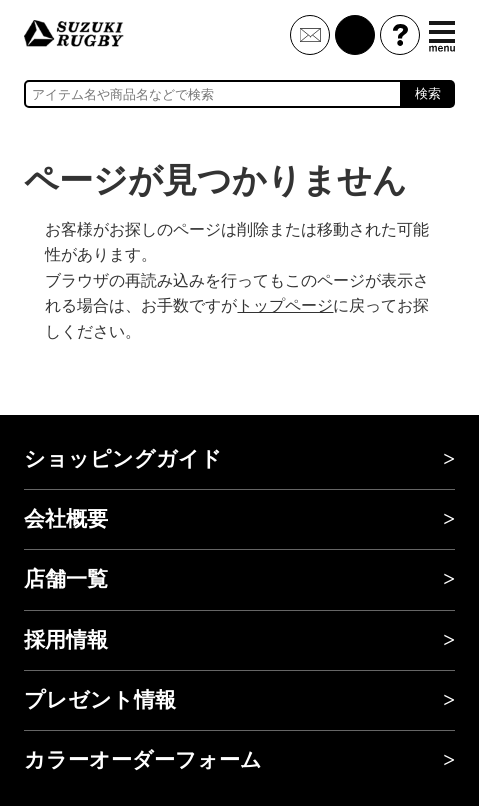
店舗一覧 (66, 579)
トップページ (285, 305)
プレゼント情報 (100, 700)
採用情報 (66, 640)
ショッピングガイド (123, 459)
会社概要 (66, 519)
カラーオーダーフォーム (143, 760)
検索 (428, 93)
